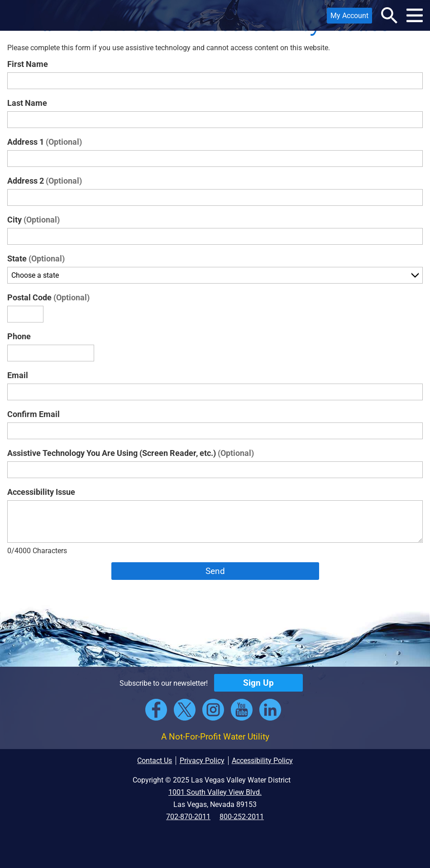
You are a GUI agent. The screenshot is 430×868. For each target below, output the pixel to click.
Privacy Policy (202, 761)
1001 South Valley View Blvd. (215, 792)
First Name (28, 64)
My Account (348, 17)
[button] (19, 15)
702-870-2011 (188, 817)
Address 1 (45, 142)
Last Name (27, 103)
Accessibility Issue (41, 492)
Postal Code (48, 297)
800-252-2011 (242, 817)
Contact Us (155, 761)
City (33, 220)
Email (18, 375)
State (36, 259)
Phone (19, 336)
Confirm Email (33, 414)
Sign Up (258, 683)
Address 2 (45, 181)
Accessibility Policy (262, 761)
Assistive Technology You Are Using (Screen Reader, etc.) (131, 453)
